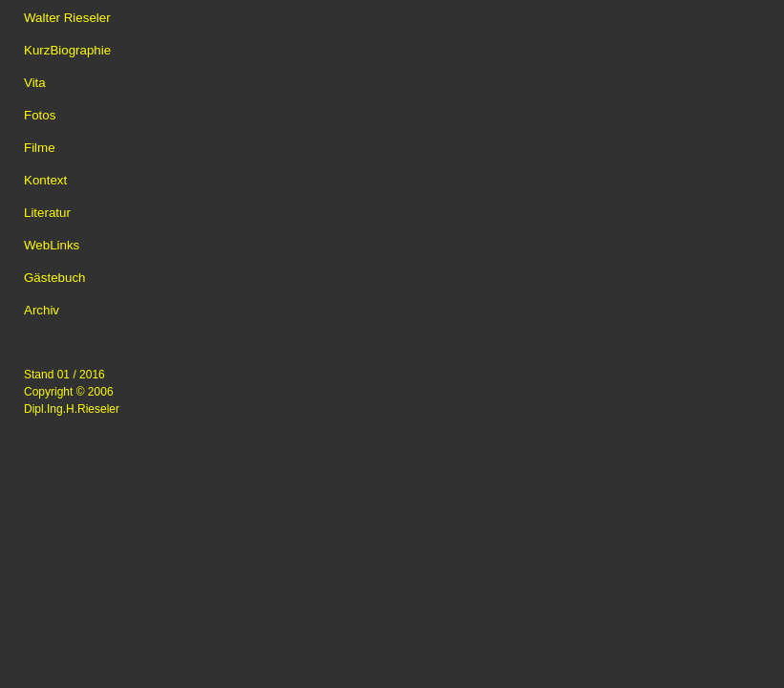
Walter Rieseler (67, 18)
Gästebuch (54, 278)
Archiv (42, 310)
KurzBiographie (67, 50)
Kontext (45, 180)
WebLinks (52, 245)
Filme (40, 148)
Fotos (40, 115)
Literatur (47, 213)
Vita (35, 83)
